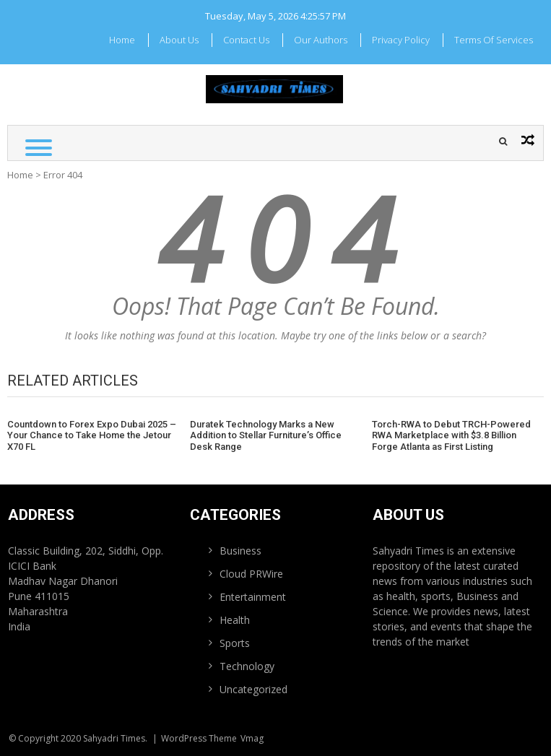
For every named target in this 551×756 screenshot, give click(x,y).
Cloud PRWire (251, 574)
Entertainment (253, 597)
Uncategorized (253, 689)
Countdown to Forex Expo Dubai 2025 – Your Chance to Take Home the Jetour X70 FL (92, 435)
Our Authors (321, 40)
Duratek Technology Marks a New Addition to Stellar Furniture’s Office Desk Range (266, 435)
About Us (179, 40)
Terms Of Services (494, 40)
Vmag (252, 738)
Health (235, 620)
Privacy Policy (401, 40)
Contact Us (246, 40)
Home (122, 40)
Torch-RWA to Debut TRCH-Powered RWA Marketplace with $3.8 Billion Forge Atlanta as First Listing (451, 435)
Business (240, 551)
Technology (247, 666)
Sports (235, 643)
